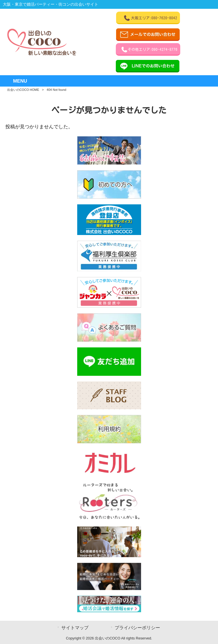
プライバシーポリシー (137, 628)
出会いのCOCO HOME (23, 90)
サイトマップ (75, 628)
